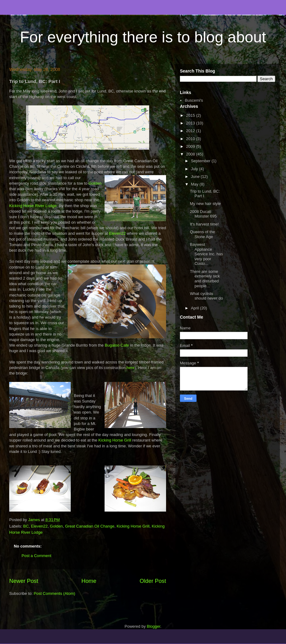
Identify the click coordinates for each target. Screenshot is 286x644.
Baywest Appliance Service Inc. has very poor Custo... (206, 254)
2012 (191, 131)
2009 (191, 146)
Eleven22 (117, 233)
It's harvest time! (204, 224)
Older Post (153, 581)
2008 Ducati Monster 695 (203, 214)
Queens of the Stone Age (202, 234)
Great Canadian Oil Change (89, 526)
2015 (191, 115)
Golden (95, 183)
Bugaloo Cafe (117, 345)
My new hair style (205, 204)
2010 (191, 139)
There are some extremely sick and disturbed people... (205, 279)
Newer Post (24, 581)
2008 (191, 154)
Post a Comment (36, 556)
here (131, 368)
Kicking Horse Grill (115, 440)
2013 (191, 123)
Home (89, 581)
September (201, 161)
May (195, 184)
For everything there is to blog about (143, 37)
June (196, 177)
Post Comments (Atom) (55, 593)
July (195, 169)
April (196, 308)
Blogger (153, 626)
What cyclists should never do (206, 296)
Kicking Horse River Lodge (33, 206)
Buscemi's (194, 100)
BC (26, 526)
